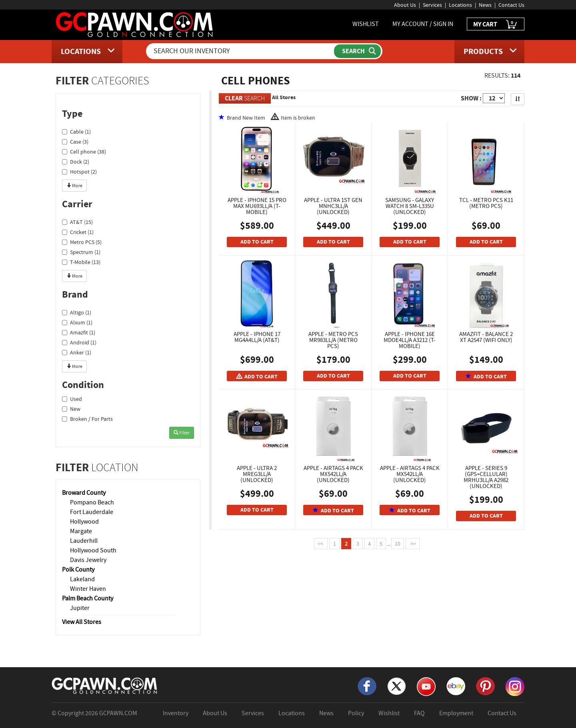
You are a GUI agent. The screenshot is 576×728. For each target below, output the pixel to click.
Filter (182, 433)
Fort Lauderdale (92, 512)
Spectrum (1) (81, 252)
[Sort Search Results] (518, 99)
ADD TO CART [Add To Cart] (257, 242)
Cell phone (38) (84, 152)
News (485, 5)
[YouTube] (426, 686)
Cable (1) (76, 132)
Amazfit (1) (79, 332)
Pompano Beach (92, 502)
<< (321, 544)
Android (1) (79, 342)
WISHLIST (366, 24)
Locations (460, 5)
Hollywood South (93, 550)
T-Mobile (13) (81, 262)
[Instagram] (515, 686)
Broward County (84, 493)
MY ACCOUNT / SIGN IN (423, 24)
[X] (397, 686)
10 (398, 544)
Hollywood (84, 522)
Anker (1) (77, 352)
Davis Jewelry (88, 560)
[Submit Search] (357, 51)
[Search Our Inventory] (241, 51)
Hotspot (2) (79, 172)
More (74, 186)
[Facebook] (367, 686)
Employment (456, 713)
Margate (81, 531)
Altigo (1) (77, 312)
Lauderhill (84, 541)
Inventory (176, 713)
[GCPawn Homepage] (135, 24)
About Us (405, 5)
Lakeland (82, 579)
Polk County (78, 570)
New (71, 409)
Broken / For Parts (87, 419)
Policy (356, 713)
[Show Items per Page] (494, 98)
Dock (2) (76, 162)
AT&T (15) (77, 222)
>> (413, 544)
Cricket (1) (78, 232)
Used (72, 399)
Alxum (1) (77, 322)
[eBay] (456, 686)
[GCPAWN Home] (105, 685)
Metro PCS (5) (82, 242)
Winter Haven (88, 589)
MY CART (496, 25)
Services (432, 5)
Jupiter (80, 608)
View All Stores (82, 622)
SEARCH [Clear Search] (245, 98)
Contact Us (511, 5)
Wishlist (389, 713)
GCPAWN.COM (118, 713)
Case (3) (75, 142)
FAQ (419, 713)
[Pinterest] (485, 686)
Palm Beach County (88, 598)
